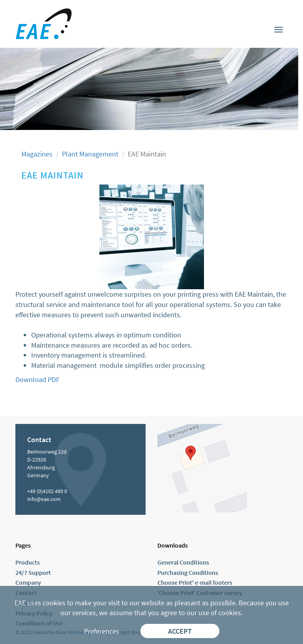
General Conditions (183, 562)
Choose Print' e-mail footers (195, 582)
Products (28, 562)
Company (28, 582)
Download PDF (37, 379)
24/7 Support (33, 572)
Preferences (102, 631)
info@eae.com (44, 499)
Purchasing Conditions (188, 572)
